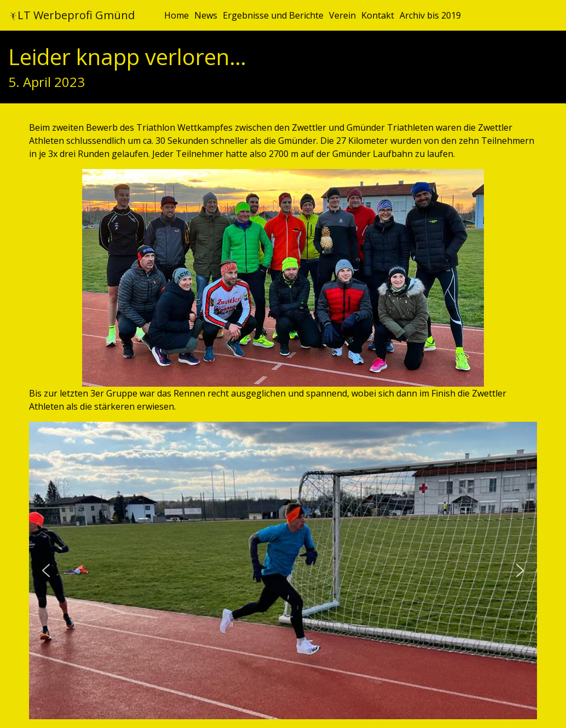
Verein (342, 15)
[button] (46, 570)
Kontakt (378, 15)
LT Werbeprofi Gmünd (72, 15)
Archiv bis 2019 (430, 15)
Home (177, 15)
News (206, 15)
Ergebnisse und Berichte (273, 15)
